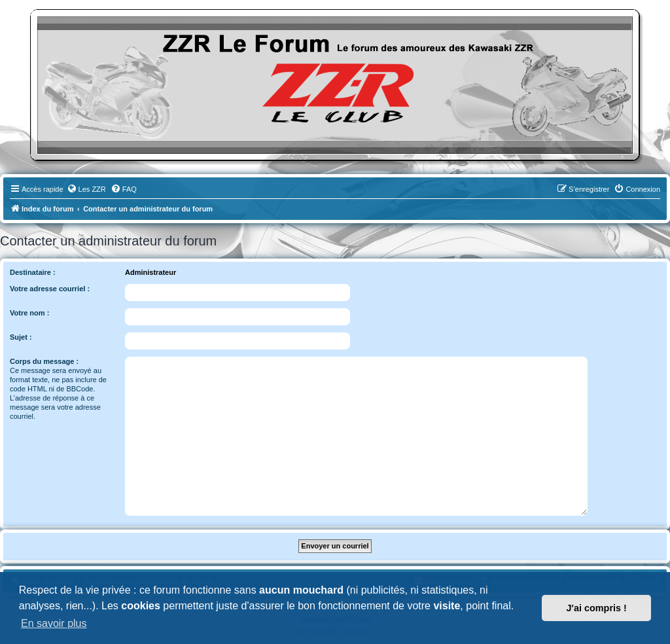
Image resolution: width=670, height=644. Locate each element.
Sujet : (21, 337)
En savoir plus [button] (54, 623)
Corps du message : (44, 361)
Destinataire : (33, 272)
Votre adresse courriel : (50, 289)
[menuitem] (86, 189)
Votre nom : (29, 313)
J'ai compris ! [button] (597, 608)
